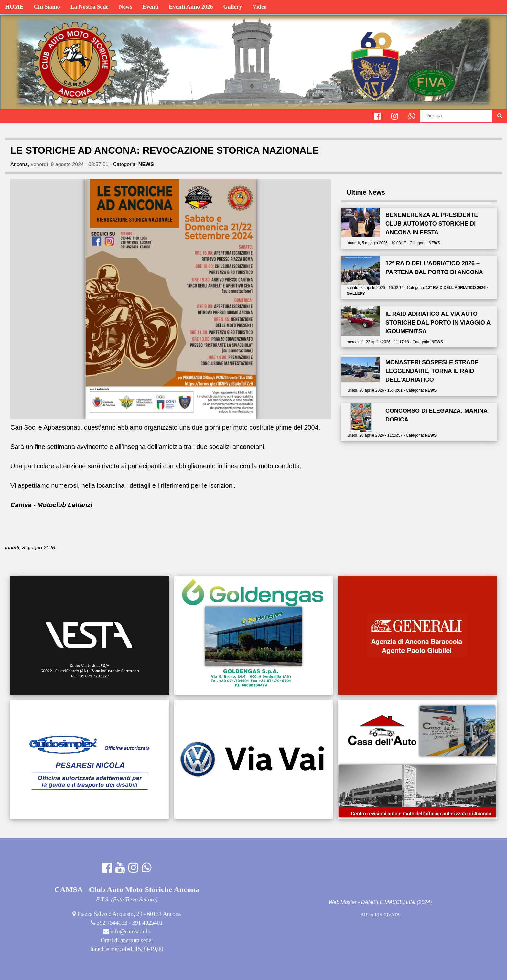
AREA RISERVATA (380, 915)
